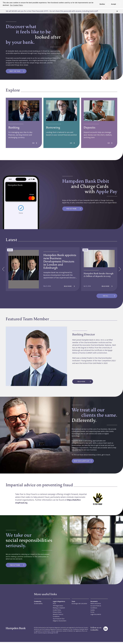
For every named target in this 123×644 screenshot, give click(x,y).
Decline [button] (102, 4)
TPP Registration (58, 606)
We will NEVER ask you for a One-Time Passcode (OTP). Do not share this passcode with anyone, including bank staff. (52, 11)
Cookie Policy (57, 610)
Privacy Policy (57, 612)
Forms (92, 612)
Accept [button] (113, 4)
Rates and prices (96, 604)
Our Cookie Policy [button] (16, 5)
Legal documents (96, 615)
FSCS (54, 604)
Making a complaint (59, 608)
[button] (117, 11)
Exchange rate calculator (79, 604)
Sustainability (38, 604)
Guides (93, 610)
